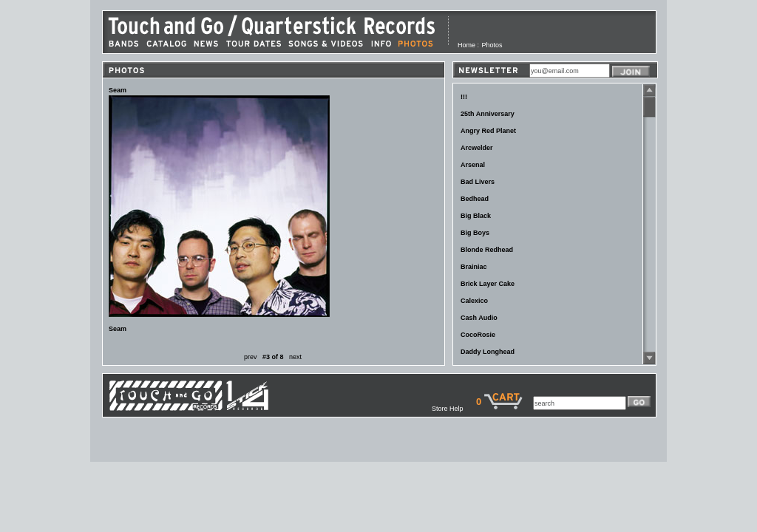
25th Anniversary (488, 114)
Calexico (474, 301)
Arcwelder (477, 148)
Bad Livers (478, 182)
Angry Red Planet (488, 131)
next (295, 357)
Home (466, 45)
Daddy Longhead (488, 352)
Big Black (476, 216)
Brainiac (474, 267)
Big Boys (475, 233)
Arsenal (473, 165)
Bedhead (475, 199)
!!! (464, 97)
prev (251, 357)
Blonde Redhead (487, 250)
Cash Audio (479, 318)
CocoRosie (478, 335)
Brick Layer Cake (488, 284)
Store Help (454, 409)
